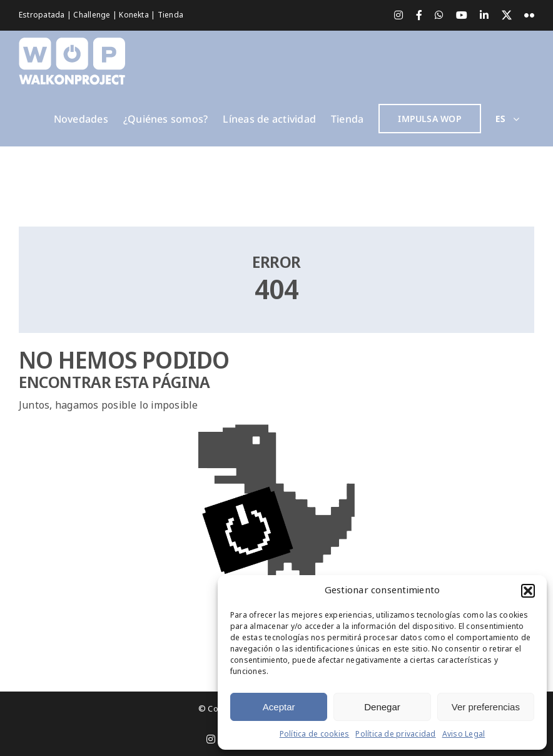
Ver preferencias (486, 707)
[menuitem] (508, 119)
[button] (528, 591)
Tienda (170, 15)
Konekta (135, 15)
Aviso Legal (464, 734)
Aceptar (279, 707)
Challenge (93, 15)
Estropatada (43, 15)
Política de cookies (315, 734)
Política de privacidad (395, 734)
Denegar (382, 707)
